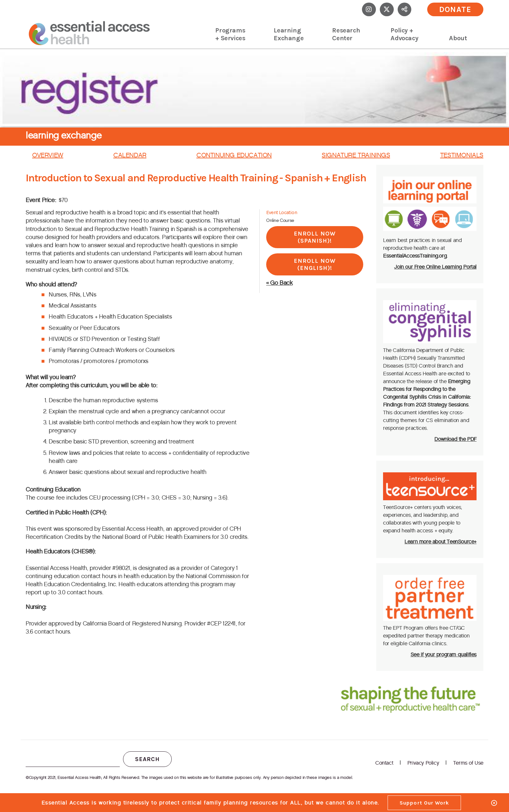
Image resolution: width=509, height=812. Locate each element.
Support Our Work (424, 803)
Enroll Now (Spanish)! (315, 237)
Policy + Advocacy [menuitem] (404, 34)
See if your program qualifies (444, 654)
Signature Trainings (356, 155)
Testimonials (462, 155)
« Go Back (279, 283)
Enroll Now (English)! (315, 264)
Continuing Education (234, 155)
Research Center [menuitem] (346, 34)
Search (147, 759)
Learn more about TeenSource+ (441, 542)
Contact (384, 763)
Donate (455, 9)
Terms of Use (468, 763)
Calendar (130, 155)
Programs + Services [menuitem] (230, 34)
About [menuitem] (458, 38)
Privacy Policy (423, 763)
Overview (48, 155)
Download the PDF (455, 439)
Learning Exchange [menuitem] (289, 34)
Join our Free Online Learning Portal (435, 267)
